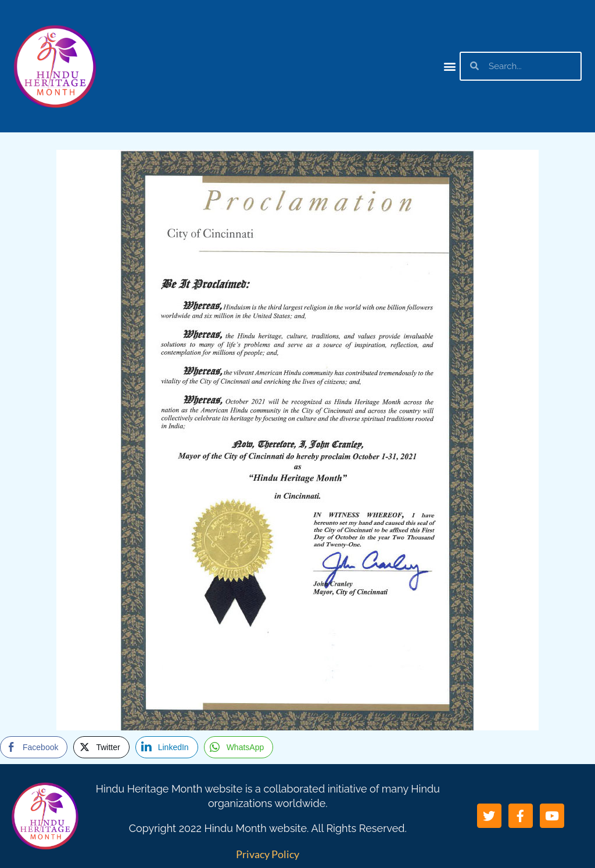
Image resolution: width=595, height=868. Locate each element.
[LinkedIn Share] (167, 747)
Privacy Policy (268, 854)
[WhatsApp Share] (239, 747)
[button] (450, 66)
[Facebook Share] (34, 747)
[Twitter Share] (101, 747)
